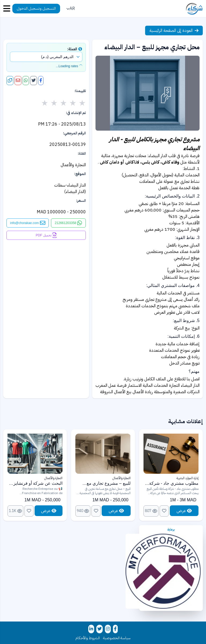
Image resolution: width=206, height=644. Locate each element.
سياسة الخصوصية (117, 638)
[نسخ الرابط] (10, 81)
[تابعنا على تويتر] (100, 629)
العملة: (75, 49)
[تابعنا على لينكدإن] (91, 629)
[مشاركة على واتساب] (26, 81)
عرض (184, 511)
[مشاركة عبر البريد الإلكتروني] (18, 81)
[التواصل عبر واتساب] (68, 223)
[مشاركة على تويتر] (34, 81)
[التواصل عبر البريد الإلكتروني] (28, 223)
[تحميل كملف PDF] (46, 235)
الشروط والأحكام (88, 638)
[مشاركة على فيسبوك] (41, 81)
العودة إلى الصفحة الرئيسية (174, 31)
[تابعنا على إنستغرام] (108, 629)
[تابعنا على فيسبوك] (115, 629)
